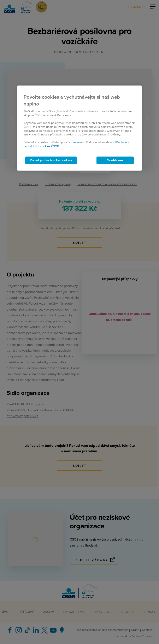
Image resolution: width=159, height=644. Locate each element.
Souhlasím (115, 160)
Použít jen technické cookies (51, 160)
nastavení (78, 142)
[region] (79, 128)
